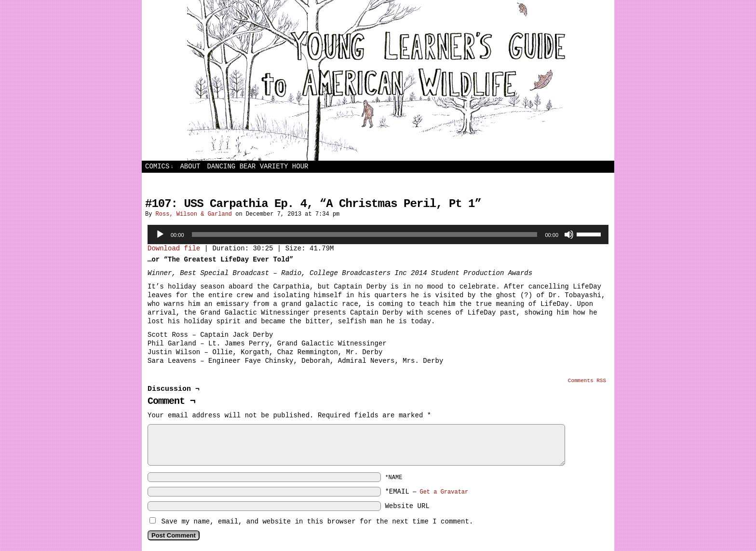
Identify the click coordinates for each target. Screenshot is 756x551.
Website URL (407, 506)
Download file (174, 248)
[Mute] (569, 234)
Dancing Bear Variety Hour (257, 166)
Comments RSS (587, 381)
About (190, 166)
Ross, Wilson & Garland (194, 214)
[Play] (160, 234)
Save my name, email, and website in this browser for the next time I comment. (317, 522)
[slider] (365, 234)
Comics (159, 167)
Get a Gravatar (444, 492)
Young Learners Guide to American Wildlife (378, 80)
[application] (378, 234)
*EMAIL (426, 492)
